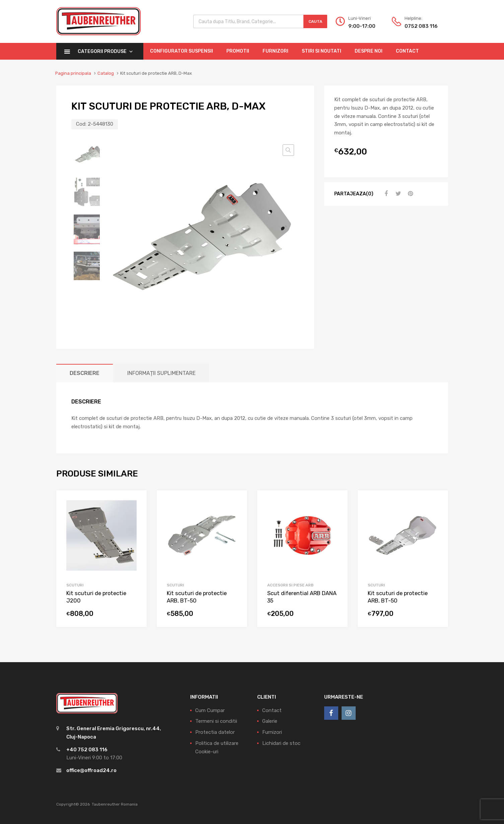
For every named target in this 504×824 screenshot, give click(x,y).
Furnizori (275, 51)
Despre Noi (369, 51)
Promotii (238, 51)
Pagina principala (73, 73)
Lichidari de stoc (281, 743)
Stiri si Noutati (321, 51)
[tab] (85, 373)
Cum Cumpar (210, 710)
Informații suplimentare (161, 373)
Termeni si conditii (216, 721)
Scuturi (75, 585)
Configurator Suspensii (182, 51)
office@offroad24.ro (91, 770)
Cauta (315, 21)
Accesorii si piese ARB (290, 585)
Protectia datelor (215, 732)
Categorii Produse (105, 51)
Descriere (85, 373)
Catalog (106, 73)
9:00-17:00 (362, 26)
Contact (407, 51)
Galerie (270, 721)
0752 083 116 (421, 26)
